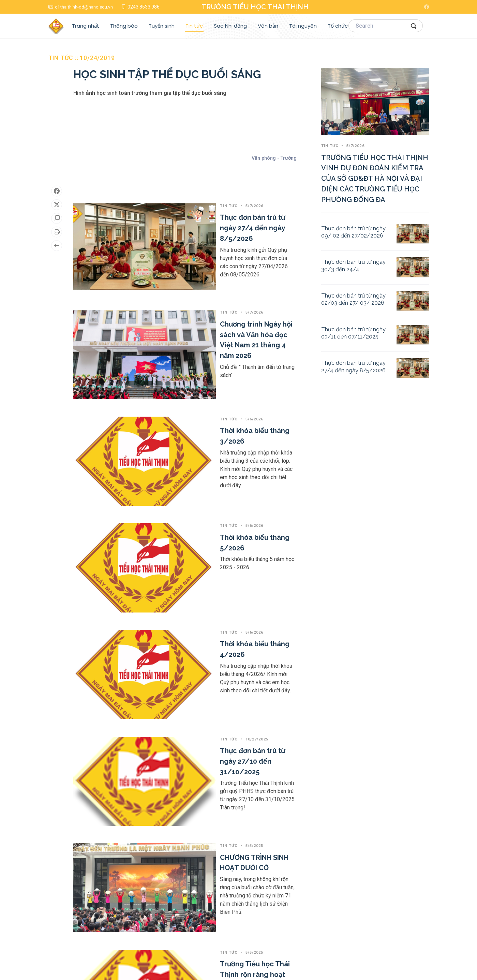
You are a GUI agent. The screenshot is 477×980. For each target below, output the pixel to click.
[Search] (386, 26)
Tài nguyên (303, 26)
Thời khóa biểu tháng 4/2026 (201, 456)
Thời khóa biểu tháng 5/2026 (201, 398)
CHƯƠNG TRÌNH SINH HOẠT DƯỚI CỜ (212, 577)
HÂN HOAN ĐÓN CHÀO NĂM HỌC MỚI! (213, 823)
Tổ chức (338, 26)
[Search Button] (414, 26)
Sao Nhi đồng (230, 26)
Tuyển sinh (162, 26)
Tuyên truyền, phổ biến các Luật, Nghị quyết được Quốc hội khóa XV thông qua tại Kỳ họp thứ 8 (224, 744)
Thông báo (124, 26)
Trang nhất (86, 26)
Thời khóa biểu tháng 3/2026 (201, 338)
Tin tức (194, 26)
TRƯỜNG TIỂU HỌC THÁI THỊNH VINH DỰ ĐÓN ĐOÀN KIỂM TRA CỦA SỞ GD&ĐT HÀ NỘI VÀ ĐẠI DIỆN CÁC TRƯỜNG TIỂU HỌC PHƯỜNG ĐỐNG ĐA (375, 179)
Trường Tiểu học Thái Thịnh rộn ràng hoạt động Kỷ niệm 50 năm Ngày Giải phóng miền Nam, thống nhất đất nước (224, 647)
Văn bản (268, 26)
